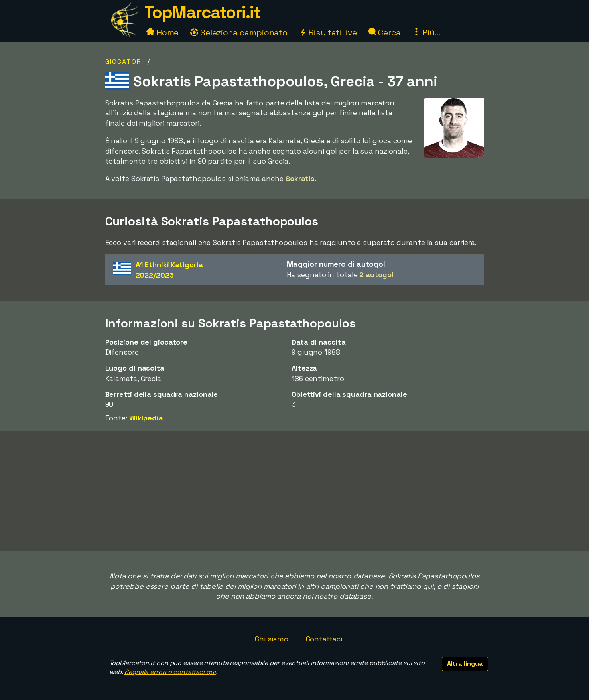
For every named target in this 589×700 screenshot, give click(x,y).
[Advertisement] (295, 491)
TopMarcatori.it (203, 12)
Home (163, 33)
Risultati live (328, 33)
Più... (426, 33)
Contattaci (324, 639)
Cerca (385, 33)
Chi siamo (271, 639)
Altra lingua (465, 664)
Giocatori (124, 62)
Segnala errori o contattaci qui (170, 672)
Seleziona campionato (239, 33)
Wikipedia (146, 418)
